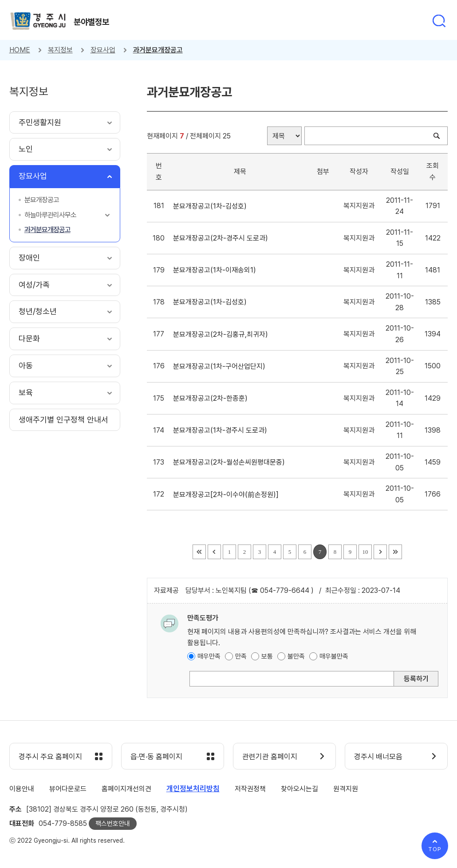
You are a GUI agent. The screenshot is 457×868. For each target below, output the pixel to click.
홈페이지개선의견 (126, 789)
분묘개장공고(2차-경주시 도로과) (222, 238)
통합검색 (439, 21)
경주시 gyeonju (38, 21)
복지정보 (60, 50)
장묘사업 (103, 50)
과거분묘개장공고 (158, 50)
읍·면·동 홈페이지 (156, 757)
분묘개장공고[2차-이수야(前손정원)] (228, 495)
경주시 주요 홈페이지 (50, 757)
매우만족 (209, 656)
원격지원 (346, 789)
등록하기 (416, 679)
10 (365, 552)
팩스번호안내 (113, 824)
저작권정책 (250, 789)
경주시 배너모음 (378, 757)
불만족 (296, 656)
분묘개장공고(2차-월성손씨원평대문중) (231, 462)
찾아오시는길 (299, 789)
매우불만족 (334, 656)
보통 (267, 656)
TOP (435, 849)
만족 (241, 656)
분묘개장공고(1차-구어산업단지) (221, 366)
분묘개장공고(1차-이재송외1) (216, 270)
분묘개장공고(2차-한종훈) (212, 398)
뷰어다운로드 (68, 789)
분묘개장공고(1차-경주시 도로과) (222, 430)
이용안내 (22, 789)
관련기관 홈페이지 (270, 757)
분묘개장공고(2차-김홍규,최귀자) (222, 334)
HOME (20, 50)
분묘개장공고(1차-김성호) (212, 206)
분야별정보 (91, 22)
